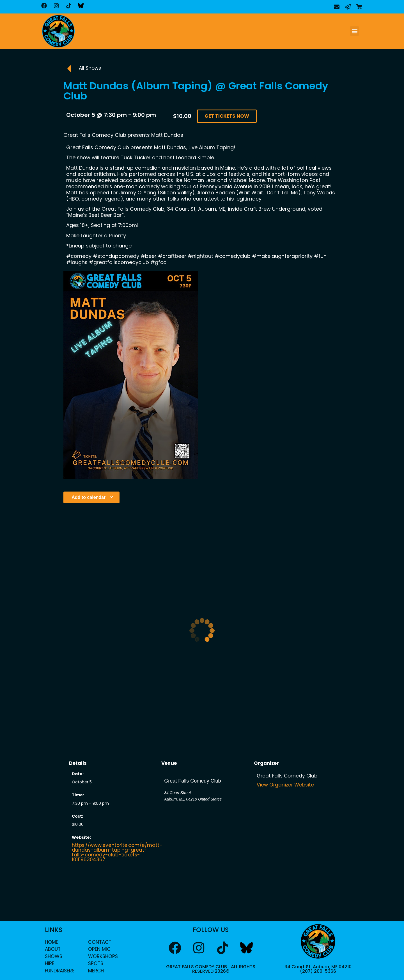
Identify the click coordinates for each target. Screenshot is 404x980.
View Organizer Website (285, 785)
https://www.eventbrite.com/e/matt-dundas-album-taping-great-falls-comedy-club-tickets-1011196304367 (117, 852)
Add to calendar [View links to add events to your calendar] (92, 497)
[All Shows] (69, 69)
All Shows (90, 68)
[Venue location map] (202, 833)
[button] (354, 31)
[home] (58, 31)
